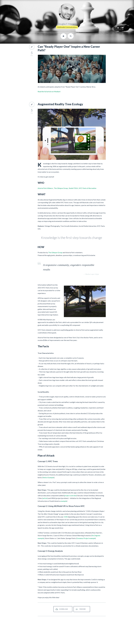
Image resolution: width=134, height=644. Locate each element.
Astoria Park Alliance (45, 188)
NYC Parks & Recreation (88, 188)
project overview (70, 495)
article (45, 498)
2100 (66, 517)
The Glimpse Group (61, 188)
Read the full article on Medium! (49, 91)
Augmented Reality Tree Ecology (60, 104)
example (64, 501)
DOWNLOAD (62, 609)
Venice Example (48, 477)
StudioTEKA (73, 188)
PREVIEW (81, 609)
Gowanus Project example (86, 538)
